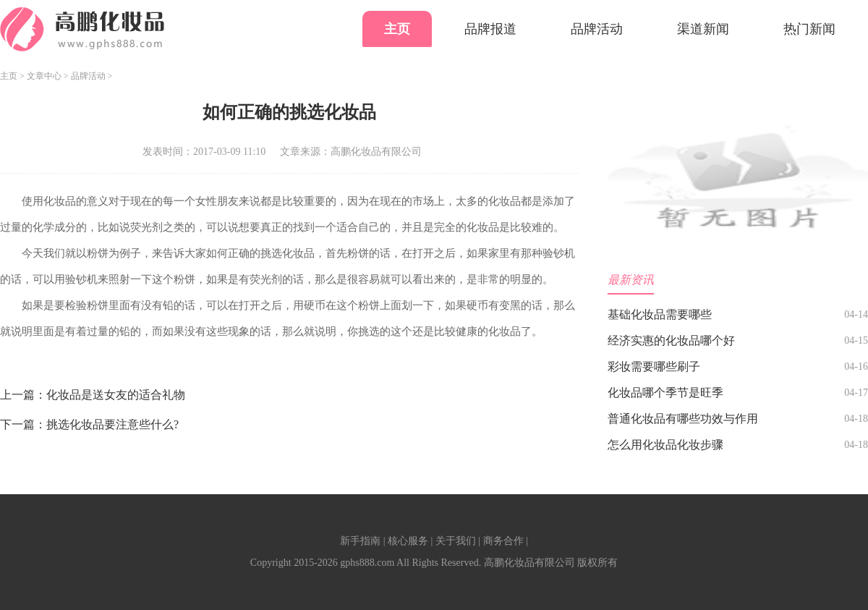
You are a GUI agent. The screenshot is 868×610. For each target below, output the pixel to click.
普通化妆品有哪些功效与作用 (683, 419)
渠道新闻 (703, 29)
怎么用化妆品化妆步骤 (665, 445)
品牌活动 (597, 29)
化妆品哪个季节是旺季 (665, 393)
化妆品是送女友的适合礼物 (116, 395)
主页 (397, 29)
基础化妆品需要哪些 (660, 314)
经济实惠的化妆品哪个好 (671, 340)
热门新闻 (809, 29)
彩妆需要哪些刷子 (654, 367)
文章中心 (44, 76)
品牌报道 (490, 29)
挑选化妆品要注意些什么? (112, 424)
